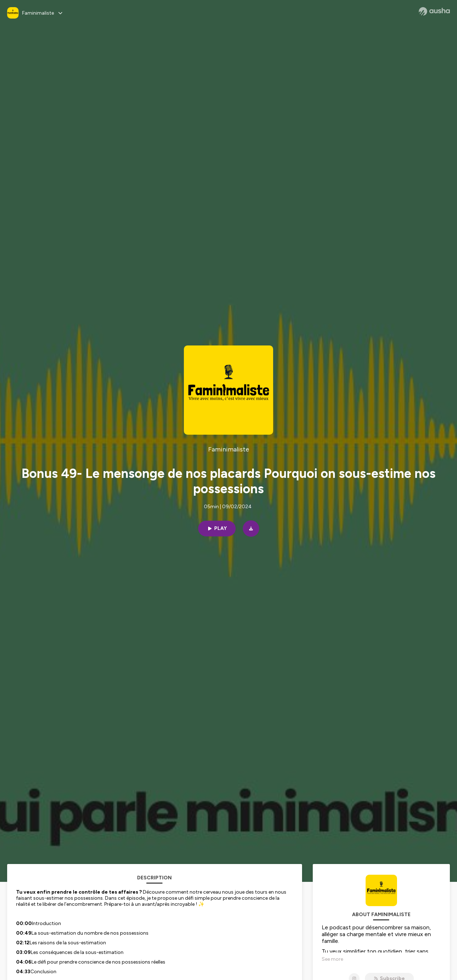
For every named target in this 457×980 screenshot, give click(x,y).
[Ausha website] (434, 11)
